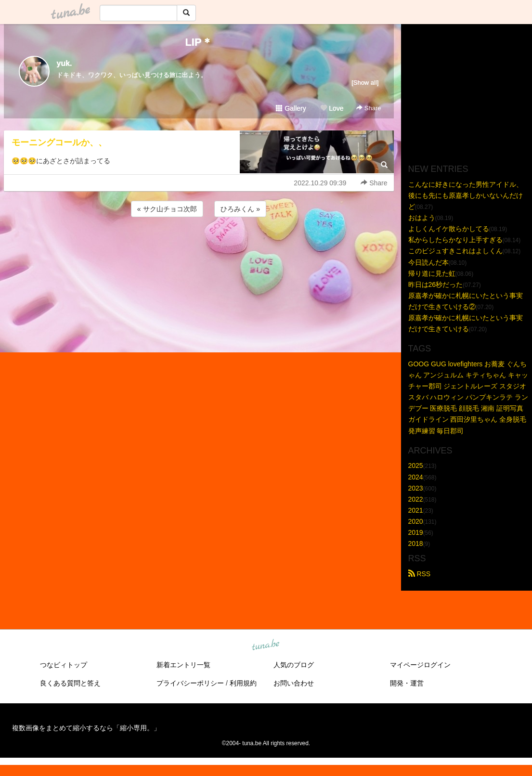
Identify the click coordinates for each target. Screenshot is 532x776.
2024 (416, 477)
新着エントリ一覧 (183, 665)
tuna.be (266, 646)
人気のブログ (294, 665)
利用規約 (243, 683)
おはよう (422, 218)
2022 (416, 499)
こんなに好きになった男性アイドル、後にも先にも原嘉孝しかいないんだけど (466, 195)
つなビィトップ (64, 665)
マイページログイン (420, 665)
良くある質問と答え (70, 683)
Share (369, 108)
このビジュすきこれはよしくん (455, 251)
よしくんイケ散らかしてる (449, 229)
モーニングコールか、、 (59, 142)
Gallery (291, 108)
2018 (416, 543)
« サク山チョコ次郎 (167, 209)
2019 (416, 532)
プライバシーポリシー (190, 683)
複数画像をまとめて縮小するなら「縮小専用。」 (86, 728)
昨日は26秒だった (436, 285)
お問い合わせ (294, 683)
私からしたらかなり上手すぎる (455, 240)
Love (332, 108)
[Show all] (365, 83)
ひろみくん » (240, 209)
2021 (416, 510)
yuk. (65, 63)
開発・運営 (407, 683)
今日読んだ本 (428, 262)
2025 (416, 466)
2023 (416, 488)
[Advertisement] (199, 245)
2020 (416, 521)
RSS (420, 574)
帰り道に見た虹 (432, 273)
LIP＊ (198, 42)
